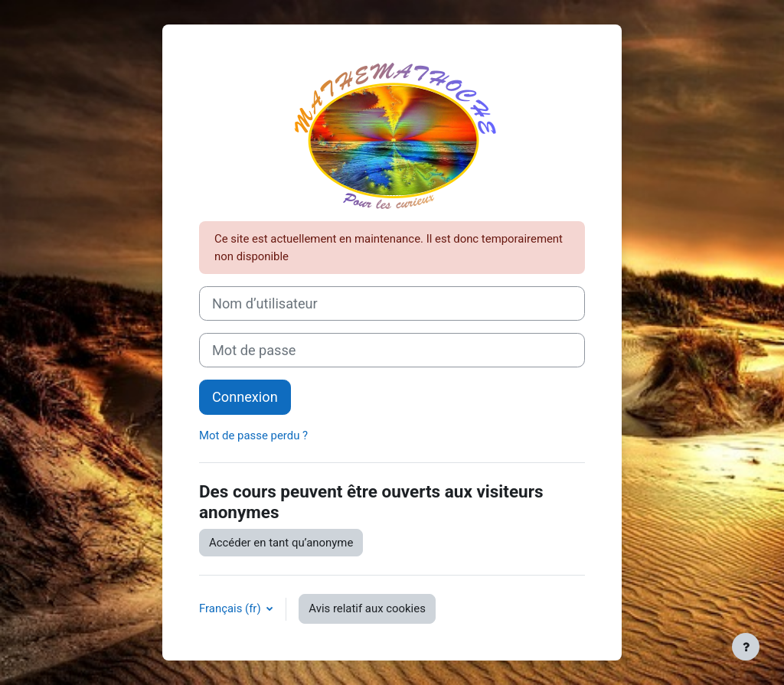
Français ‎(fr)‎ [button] (231, 608)
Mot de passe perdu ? (253, 435)
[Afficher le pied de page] (746, 647)
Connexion (245, 397)
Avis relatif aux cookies (367, 608)
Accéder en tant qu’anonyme (281, 543)
